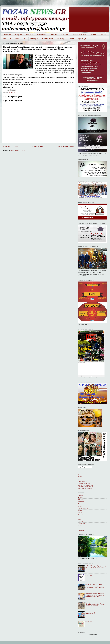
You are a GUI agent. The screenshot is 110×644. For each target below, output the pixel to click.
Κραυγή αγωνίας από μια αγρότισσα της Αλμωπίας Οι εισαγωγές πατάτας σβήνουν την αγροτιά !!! (95, 604)
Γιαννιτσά (54, 35)
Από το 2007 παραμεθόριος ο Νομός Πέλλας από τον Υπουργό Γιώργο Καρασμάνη (96, 567)
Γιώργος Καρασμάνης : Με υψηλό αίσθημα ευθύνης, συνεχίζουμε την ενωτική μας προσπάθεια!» (95, 595)
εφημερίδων (96, 378)
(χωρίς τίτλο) (89, 575)
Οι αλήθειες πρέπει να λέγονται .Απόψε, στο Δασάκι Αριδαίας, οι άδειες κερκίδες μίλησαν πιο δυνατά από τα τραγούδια (95, 587)
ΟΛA (25, 39)
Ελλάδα (93, 35)
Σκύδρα (71, 39)
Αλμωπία (29, 35)
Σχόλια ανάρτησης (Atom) (18, 150)
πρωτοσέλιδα (89, 378)
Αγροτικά (7, 35)
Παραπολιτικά (48, 39)
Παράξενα (34, 39)
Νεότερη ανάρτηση (10, 146)
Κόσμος (103, 35)
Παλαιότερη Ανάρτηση (65, 146)
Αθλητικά (18, 35)
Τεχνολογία (82, 39)
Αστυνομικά (41, 35)
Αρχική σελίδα (37, 146)
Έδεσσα (65, 35)
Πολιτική (60, 39)
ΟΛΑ (17, 39)
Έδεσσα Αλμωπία (79, 35)
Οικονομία (7, 39)
